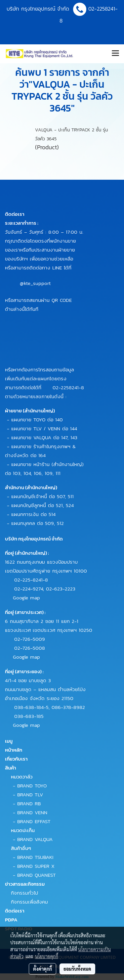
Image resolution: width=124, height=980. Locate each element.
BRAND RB (29, 803)
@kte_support (35, 283)
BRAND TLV (30, 794)
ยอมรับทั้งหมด (77, 969)
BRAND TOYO (32, 786)
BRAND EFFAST (34, 821)
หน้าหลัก (14, 750)
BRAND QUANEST (37, 875)
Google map (26, 598)
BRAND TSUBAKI (35, 857)
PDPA (11, 920)
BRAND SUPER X (36, 866)
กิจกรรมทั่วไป (24, 893)
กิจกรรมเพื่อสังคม (29, 902)
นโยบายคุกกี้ (47, 956)
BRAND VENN (32, 812)
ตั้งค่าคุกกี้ (42, 969)
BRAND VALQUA (35, 839)
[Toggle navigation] (115, 54)
